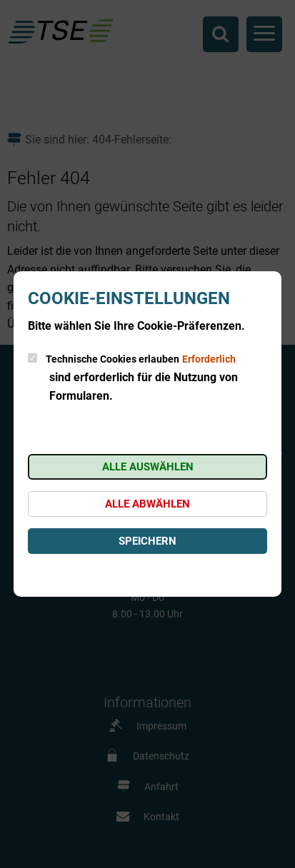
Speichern (147, 541)
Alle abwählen (147, 504)
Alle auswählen (148, 467)
